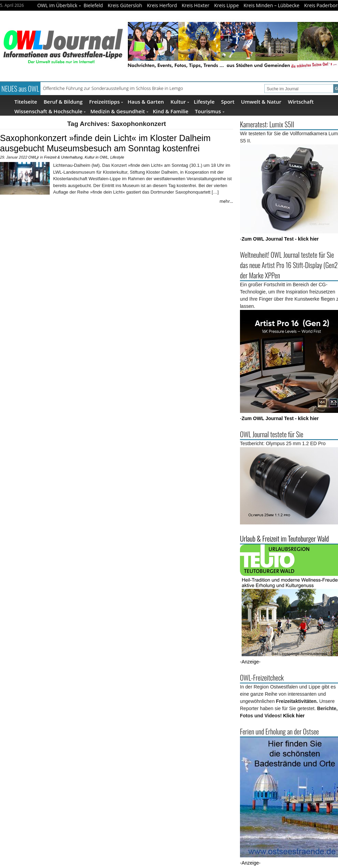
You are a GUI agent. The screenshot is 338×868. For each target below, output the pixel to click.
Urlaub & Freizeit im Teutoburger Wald (284, 539)
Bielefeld (93, 5)
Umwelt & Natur (261, 101)
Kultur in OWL (96, 157)
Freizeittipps (106, 101)
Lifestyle (204, 101)
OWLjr (34, 157)
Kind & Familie (171, 111)
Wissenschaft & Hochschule (50, 111)
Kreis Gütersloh (125, 5)
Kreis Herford (162, 5)
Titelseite (26, 101)
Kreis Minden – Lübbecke (272, 5)
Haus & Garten (146, 101)
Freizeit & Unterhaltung (63, 157)
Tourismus (209, 111)
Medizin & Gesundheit (119, 111)
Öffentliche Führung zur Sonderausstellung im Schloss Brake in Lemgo (113, 88)
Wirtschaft (301, 101)
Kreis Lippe (227, 5)
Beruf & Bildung (63, 101)
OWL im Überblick (59, 5)
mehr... (226, 201)
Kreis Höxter (196, 5)
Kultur (180, 101)
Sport (228, 101)
